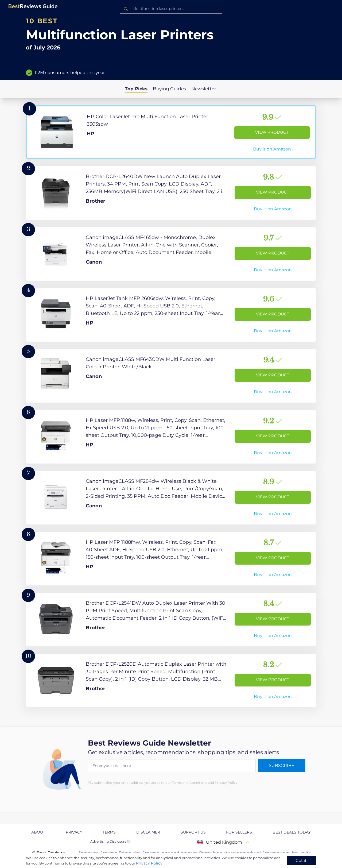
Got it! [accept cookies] (302, 860)
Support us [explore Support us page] (193, 832)
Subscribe (282, 765)
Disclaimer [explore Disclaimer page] (148, 832)
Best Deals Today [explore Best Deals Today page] (292, 832)
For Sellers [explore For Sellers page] (239, 832)
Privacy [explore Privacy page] (74, 832)
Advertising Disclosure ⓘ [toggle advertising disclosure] (110, 841)
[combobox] (171, 9)
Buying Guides (169, 89)
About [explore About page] (38, 832)
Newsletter (204, 89)
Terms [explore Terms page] (109, 832)
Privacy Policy (149, 863)
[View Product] (171, 132)
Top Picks (136, 89)
